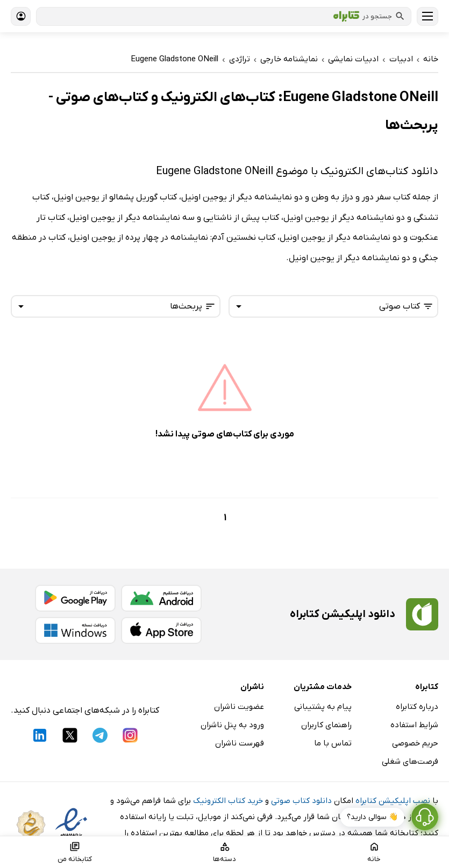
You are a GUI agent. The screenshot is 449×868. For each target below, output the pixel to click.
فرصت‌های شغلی (410, 762)
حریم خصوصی (415, 743)
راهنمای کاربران (326, 725)
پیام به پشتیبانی (323, 707)
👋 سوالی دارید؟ (372, 817)
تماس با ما (333, 743)
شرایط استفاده (414, 725)
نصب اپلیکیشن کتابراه (393, 801)
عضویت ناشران (239, 707)
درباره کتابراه (417, 707)
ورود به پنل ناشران (232, 725)
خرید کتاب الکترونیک (228, 801)
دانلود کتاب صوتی (301, 801)
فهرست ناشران (240, 743)
